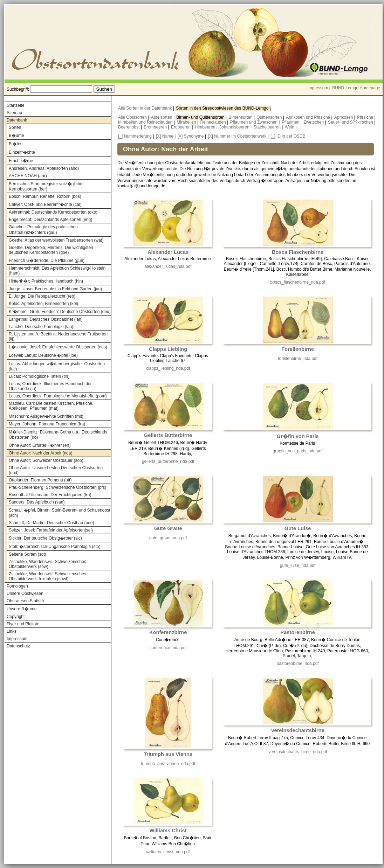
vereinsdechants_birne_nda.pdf (298, 752)
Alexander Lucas (168, 252)
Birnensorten (241, 117)
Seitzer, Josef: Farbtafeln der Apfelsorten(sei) (51, 530)
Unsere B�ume (22, 609)
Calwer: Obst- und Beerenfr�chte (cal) (45, 204)
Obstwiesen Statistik (26, 601)
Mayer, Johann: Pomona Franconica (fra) (47, 424)
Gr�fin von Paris (298, 436)
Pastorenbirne (298, 632)
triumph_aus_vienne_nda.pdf (168, 764)
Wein (290, 127)
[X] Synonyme (191, 136)
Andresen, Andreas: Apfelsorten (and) (44, 168)
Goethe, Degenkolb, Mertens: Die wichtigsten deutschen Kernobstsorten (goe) (51, 250)
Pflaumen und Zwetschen (255, 122)
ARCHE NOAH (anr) (28, 176)
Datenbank (17, 120)
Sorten (15, 127)
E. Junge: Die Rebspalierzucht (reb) (42, 296)
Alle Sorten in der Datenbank (146, 108)
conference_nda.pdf (168, 648)
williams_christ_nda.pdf (168, 852)
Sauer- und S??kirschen (351, 122)
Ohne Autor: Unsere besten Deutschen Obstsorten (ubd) (56, 470)
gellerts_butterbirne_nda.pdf (168, 461)
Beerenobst (129, 127)
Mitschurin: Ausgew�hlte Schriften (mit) (46, 416)
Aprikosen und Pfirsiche (308, 117)
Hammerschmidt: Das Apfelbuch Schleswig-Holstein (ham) (57, 271)
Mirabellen (187, 122)
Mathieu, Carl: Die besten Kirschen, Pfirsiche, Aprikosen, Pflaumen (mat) (51, 406)
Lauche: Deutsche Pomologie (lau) (41, 327)
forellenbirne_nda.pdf (298, 359)
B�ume (16, 136)
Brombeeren (156, 127)
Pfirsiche (366, 117)
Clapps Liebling (168, 349)
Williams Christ (168, 831)
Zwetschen (314, 122)
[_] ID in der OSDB (288, 136)
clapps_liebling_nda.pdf (168, 368)
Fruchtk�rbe (21, 161)
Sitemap (14, 113)
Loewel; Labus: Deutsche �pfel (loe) (43, 355)
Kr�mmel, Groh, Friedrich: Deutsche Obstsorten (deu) (60, 312)
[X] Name (165, 136)
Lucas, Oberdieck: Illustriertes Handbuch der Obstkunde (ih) (50, 386)
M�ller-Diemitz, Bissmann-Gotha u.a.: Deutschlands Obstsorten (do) (58, 435)
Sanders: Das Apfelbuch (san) (37, 502)
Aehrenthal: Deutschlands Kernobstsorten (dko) (53, 212)
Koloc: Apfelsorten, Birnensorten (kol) (43, 304)
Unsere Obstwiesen (25, 593)
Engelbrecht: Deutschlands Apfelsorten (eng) (50, 220)
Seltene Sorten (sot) (28, 554)
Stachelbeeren (268, 127)
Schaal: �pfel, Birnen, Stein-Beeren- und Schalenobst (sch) (60, 513)
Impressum (318, 88)
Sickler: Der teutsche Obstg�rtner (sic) (45, 538)
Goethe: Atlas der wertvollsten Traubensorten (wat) (56, 240)
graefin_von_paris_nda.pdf (298, 451)
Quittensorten (270, 117)
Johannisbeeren (235, 127)
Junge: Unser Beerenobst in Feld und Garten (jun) (55, 289)
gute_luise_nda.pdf (298, 565)
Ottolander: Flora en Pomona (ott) (40, 480)
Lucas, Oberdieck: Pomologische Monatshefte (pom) (58, 396)
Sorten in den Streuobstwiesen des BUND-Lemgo (223, 108)
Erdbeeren (181, 127)
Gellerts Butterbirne (168, 435)
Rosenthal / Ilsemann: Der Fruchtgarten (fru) (50, 495)
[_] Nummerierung (135, 136)
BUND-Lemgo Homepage (356, 88)
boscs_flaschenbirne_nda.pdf (298, 282)
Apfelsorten (162, 117)
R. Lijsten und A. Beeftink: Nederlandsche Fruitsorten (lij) (58, 336)
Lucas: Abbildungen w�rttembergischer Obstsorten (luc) (57, 366)
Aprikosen (344, 117)
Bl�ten (16, 144)
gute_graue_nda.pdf (168, 538)
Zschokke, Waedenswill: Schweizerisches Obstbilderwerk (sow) (47, 564)
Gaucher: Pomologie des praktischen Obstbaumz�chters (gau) (43, 230)
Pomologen (17, 586)
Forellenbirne (298, 349)
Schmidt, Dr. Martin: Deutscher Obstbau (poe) (51, 523)
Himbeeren (206, 127)
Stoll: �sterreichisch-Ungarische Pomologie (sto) (54, 547)
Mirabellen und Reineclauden (146, 122)
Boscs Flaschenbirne (298, 252)
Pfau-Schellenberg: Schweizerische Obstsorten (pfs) (57, 487)
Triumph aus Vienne (168, 754)
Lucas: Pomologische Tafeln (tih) (39, 376)
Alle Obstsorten (133, 117)
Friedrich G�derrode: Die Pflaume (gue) (47, 261)
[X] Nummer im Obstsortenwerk (237, 136)
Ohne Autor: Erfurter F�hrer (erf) (40, 445)
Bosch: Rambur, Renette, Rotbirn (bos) (45, 196)
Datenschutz (18, 646)
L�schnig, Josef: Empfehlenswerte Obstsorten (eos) (58, 347)
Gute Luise (298, 528)
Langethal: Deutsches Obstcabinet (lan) (46, 319)
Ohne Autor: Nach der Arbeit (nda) (40, 453)
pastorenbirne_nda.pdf (298, 664)
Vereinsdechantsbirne (297, 730)
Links (12, 631)
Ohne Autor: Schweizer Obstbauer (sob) (46, 460)
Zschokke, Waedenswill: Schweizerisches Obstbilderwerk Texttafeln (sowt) (47, 576)
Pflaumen (291, 122)
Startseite (16, 105)
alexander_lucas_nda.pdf (168, 266)
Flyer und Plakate (23, 624)
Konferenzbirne (168, 632)
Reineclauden (214, 122)
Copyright (16, 617)
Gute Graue (168, 528)
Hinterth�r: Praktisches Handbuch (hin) (46, 281)
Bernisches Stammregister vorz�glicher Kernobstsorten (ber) (46, 186)
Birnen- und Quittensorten (201, 117)
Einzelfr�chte (22, 152)
